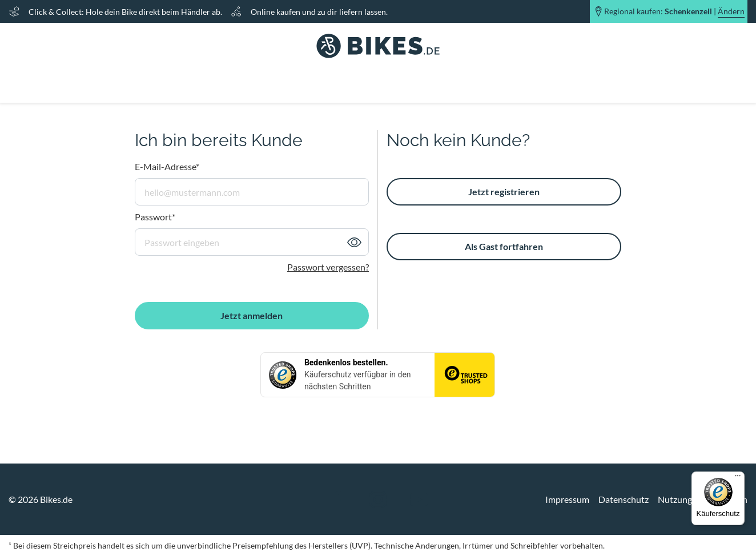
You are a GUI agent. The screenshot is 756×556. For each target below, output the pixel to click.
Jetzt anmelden (252, 315)
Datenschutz (624, 499)
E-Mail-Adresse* (167, 166)
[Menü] (738, 478)
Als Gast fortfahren (504, 246)
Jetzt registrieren (504, 192)
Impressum (567, 499)
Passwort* (155, 217)
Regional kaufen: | (674, 11)
